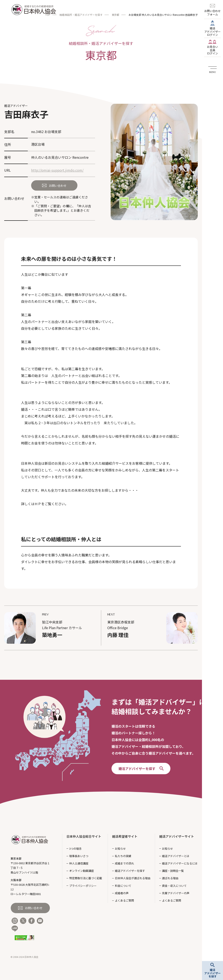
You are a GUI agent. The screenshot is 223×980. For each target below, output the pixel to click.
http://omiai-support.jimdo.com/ (57, 170)
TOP (48, 15)
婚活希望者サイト (125, 836)
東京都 (115, 15)
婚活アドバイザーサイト (177, 836)
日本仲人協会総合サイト (84, 836)
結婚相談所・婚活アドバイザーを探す (81, 15)
